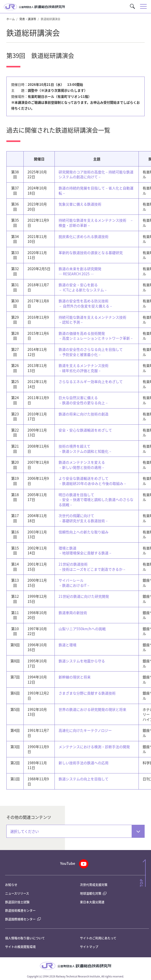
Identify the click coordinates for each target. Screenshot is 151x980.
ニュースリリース (17, 893)
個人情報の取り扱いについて (25, 938)
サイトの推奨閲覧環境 (20, 947)
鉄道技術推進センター (20, 910)
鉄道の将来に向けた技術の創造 (84, 414)
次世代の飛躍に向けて (84, 518)
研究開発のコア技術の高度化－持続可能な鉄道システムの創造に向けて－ (96, 174)
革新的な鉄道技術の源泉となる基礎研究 (91, 253)
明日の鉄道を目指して (96, 500)
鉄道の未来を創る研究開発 (80, 271)
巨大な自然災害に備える (84, 400)
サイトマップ (89, 947)
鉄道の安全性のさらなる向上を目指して (91, 352)
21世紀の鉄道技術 (92, 567)
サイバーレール (74, 583)
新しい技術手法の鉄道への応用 (84, 763)
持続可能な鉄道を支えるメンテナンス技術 (92, 320)
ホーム (11, 19)
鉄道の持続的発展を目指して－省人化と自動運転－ (96, 190)
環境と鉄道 (85, 551)
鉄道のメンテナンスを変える (82, 465)
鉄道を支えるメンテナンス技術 (84, 368)
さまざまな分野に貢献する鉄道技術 (87, 693)
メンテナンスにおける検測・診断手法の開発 (94, 747)
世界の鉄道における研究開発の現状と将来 (92, 709)
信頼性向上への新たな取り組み (84, 532)
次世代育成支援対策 (94, 885)
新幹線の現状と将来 (75, 677)
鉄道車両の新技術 (73, 613)
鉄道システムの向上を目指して (84, 779)
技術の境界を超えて (85, 449)
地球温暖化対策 (91, 893)
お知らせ (11, 885)
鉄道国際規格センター (23, 919)
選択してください (24, 831)
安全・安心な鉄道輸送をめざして (85, 430)
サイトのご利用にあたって (98, 938)
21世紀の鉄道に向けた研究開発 (84, 596)
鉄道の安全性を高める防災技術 (86, 303)
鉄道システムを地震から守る (82, 661)
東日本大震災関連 (92, 902)
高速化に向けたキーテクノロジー (85, 730)
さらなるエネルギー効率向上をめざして (91, 381)
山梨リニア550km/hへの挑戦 (82, 629)
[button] (132, 6)
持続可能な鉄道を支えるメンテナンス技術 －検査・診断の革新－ (96, 223)
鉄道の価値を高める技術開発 (96, 336)
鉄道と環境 (67, 645)
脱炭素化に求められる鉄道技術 (84, 236)
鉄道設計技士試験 (17, 902)
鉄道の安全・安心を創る (83, 287)
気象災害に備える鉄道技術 (80, 204)
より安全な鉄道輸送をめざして (93, 481)
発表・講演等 (28, 19)
